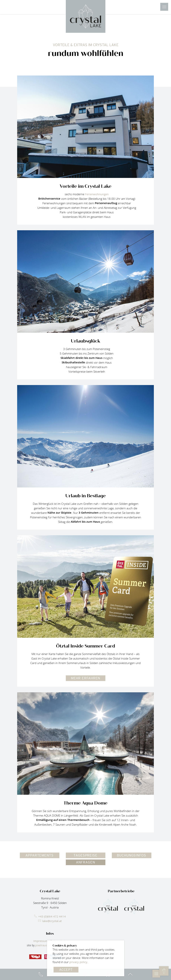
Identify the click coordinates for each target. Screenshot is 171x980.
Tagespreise (85, 855)
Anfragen (85, 862)
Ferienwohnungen (97, 194)
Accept (66, 970)
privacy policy (78, 962)
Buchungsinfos (132, 855)
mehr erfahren (86, 678)
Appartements (39, 855)
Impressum (41, 941)
